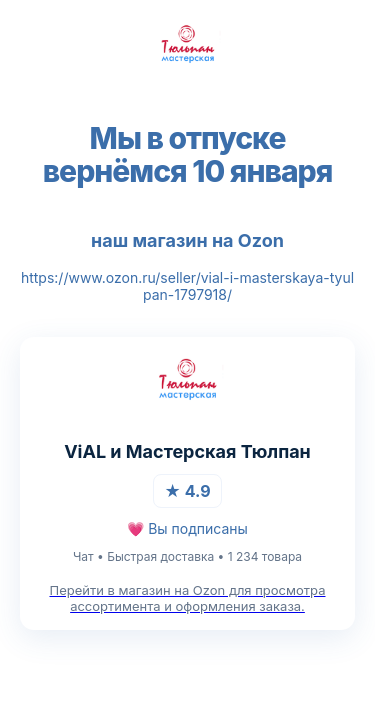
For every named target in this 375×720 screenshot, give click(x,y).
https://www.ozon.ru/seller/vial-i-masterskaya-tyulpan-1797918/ (187, 286)
